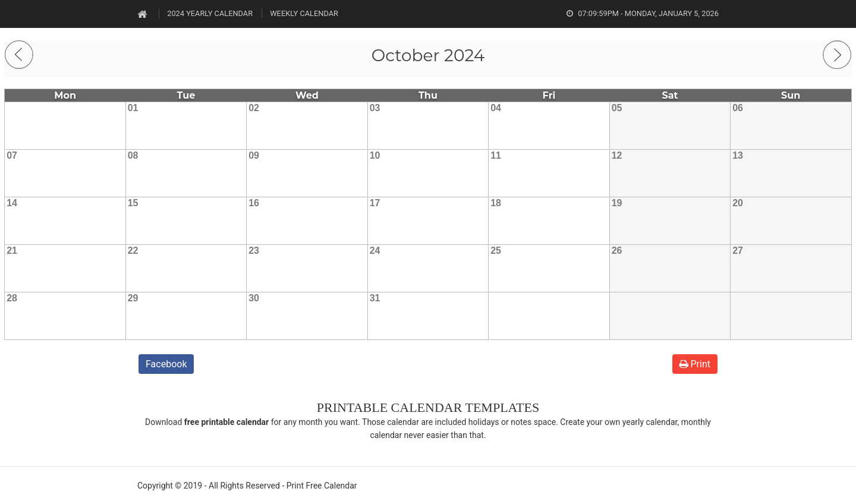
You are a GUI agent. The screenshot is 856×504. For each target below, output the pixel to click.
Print (695, 364)
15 (133, 203)
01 (133, 108)
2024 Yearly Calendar (210, 13)
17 (375, 203)
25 (496, 251)
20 (738, 203)
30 (254, 298)
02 (254, 108)
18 (496, 203)
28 (12, 298)
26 (617, 251)
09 (254, 155)
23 (254, 251)
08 (133, 155)
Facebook (166, 364)
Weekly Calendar (304, 13)
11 (496, 155)
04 (496, 108)
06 (738, 108)
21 (12, 251)
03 (375, 108)
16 (254, 203)
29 (133, 298)
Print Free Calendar (322, 486)
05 (617, 108)
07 (12, 155)
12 (617, 155)
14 (12, 203)
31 (375, 298)
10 (375, 155)
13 (738, 155)
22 (133, 251)
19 (617, 203)
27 (738, 251)
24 (375, 251)
